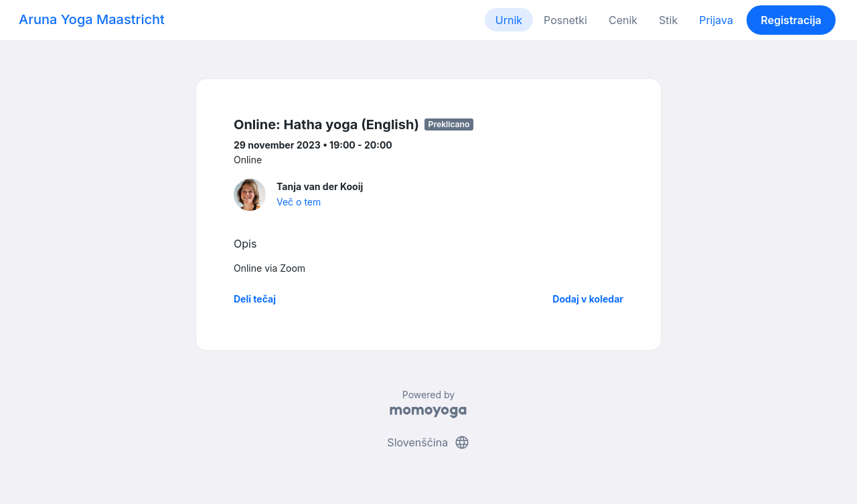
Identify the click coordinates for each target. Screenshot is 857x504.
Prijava (716, 20)
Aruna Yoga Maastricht (92, 19)
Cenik (623, 20)
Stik (668, 20)
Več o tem (299, 202)
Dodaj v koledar (588, 299)
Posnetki (565, 20)
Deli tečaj (255, 299)
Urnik (509, 20)
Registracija (791, 20)
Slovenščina (428, 442)
